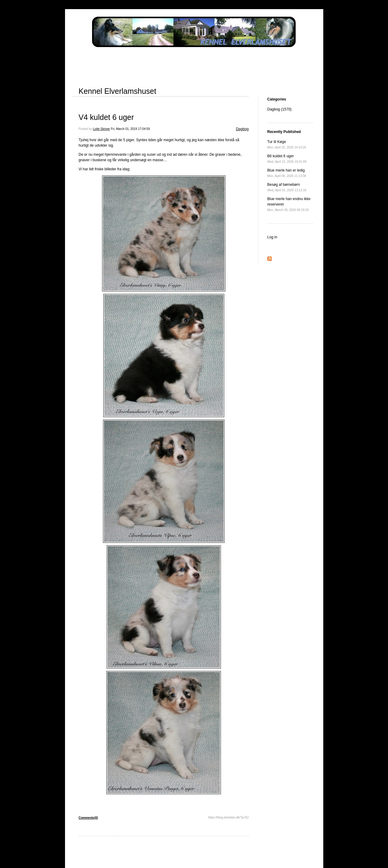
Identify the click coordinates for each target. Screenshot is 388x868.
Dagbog (242, 129)
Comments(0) (88, 818)
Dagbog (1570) (280, 109)
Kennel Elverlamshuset (118, 91)
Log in (272, 237)
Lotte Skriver (101, 129)
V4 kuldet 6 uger (106, 117)
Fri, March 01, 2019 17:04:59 (130, 129)
